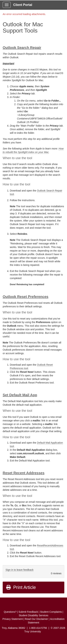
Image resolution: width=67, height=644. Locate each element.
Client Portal (23, 5)
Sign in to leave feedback (19, 570)
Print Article (21, 587)
